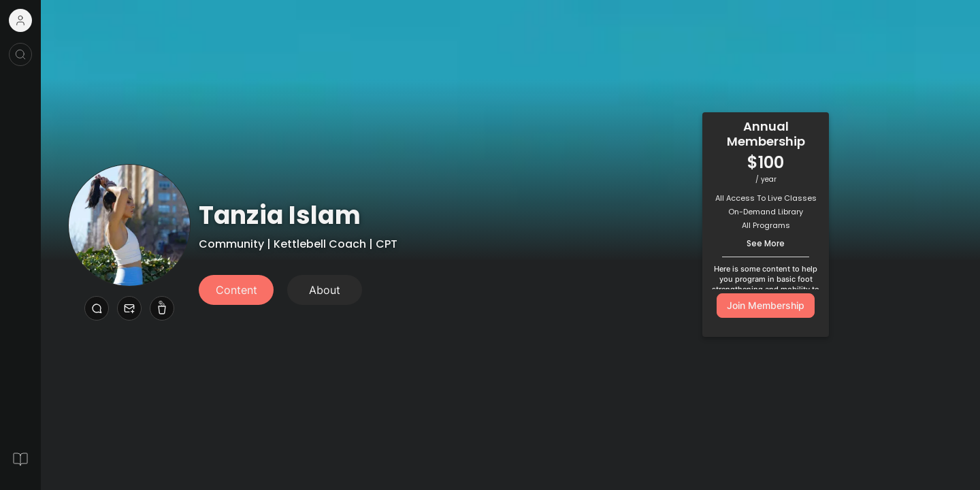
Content (236, 290)
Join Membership (766, 305)
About (325, 290)
